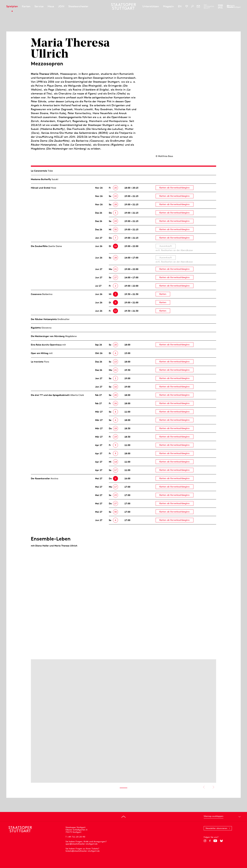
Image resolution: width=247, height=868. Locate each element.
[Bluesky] (221, 841)
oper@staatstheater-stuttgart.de (82, 844)
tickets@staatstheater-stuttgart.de (83, 851)
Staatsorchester (78, 6)
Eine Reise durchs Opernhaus (46, 345)
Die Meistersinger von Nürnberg (48, 336)
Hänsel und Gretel (41, 188)
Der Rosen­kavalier (40, 478)
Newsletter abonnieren (216, 828)
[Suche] (192, 6)
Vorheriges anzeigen (204, 787)
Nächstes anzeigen (213, 787)
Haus (51, 6)
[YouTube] (215, 841)
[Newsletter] (198, 6)
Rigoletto (36, 328)
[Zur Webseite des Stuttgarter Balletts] (209, 6)
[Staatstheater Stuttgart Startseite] (124, 6)
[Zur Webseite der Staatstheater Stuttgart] (234, 6)
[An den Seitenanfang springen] (123, 817)
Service (39, 6)
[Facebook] (210, 841)
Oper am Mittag (40, 353)
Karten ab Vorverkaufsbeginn (175, 188)
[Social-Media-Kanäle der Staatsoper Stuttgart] (187, 6)
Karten (26, 6)
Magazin (168, 6)
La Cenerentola (39, 171)
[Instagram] (205, 841)
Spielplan (12, 6)
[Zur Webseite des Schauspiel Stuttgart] (220, 6)
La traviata (37, 362)
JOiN (61, 6)
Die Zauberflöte (39, 246)
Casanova (36, 294)
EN (180, 6)
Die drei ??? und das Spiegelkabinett (50, 395)
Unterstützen (151, 6)
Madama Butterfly (41, 179)
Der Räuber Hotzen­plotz (44, 319)
